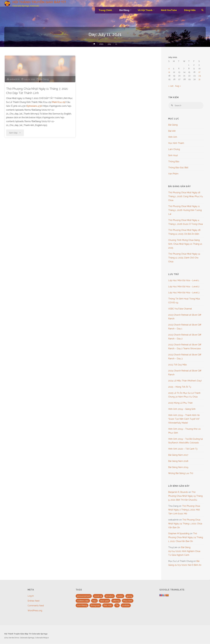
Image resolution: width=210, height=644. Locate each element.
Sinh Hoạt (173, 156)
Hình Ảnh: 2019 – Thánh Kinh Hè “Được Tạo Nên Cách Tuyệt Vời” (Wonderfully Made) (184, 419)
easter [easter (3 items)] (120, 596)
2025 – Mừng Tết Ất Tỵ (180, 387)
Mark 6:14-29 (59, 102)
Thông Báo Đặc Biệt (178, 168)
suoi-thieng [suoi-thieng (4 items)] (82, 605)
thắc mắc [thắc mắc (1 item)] (108, 605)
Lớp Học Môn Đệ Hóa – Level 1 (184, 281)
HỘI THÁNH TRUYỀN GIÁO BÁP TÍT (39, 2)
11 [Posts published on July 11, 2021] (169, 72)
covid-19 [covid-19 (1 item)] (98, 596)
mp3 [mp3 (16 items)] (94, 601)
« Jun (171, 86)
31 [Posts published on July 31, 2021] (199, 79)
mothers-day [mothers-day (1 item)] (83, 601)
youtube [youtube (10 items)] (126, 605)
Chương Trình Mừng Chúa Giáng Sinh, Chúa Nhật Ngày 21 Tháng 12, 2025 (185, 244)
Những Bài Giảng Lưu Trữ (181, 474)
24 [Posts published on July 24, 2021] (200, 76)
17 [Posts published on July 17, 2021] (199, 72)
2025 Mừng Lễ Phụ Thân (180, 403)
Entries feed (33, 601)
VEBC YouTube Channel (180, 309)
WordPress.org (35, 611)
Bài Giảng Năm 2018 (178, 461)
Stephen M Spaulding (179, 534)
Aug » (178, 86)
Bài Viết (172, 131)
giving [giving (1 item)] (129, 596)
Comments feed (36, 606)
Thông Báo (174, 162)
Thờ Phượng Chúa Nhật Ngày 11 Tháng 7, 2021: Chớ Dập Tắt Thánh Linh (39, 91)
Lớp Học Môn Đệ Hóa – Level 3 (184, 293)
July (110, 44)
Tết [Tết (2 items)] (117, 605)
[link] (202, 10)
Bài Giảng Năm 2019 (178, 467)
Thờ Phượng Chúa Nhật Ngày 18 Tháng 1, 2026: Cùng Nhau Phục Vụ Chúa (186, 197)
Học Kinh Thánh (176, 143)
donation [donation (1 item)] (110, 596)
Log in (31, 596)
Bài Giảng (44, 79)
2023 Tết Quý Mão (178, 365)
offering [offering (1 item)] (116, 601)
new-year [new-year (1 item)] (105, 601)
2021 (102, 44)
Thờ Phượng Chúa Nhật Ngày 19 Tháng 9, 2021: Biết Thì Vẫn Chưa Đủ (185, 496)
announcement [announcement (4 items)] (84, 596)
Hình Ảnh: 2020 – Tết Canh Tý (183, 449)
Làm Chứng (174, 150)
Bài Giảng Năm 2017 (178, 455)
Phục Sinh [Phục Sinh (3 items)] (128, 601)
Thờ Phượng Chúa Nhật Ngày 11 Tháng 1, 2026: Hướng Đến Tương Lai (185, 210)
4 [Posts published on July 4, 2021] (169, 68)
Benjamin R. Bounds (178, 492)
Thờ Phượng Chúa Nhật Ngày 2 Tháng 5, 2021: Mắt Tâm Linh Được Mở (184, 510)
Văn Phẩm (173, 174)
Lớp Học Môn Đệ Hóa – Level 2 (184, 287)
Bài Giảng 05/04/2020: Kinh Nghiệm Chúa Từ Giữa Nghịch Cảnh (184, 551)
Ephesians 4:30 (34, 106)
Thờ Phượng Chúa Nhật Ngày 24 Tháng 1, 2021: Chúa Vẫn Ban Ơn (185, 524)
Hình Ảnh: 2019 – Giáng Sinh (182, 409)
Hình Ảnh (173, 137)
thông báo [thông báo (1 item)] (95, 605)
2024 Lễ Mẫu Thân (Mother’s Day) (185, 381)
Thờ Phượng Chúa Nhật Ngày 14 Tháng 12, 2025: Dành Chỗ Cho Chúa (184, 258)
